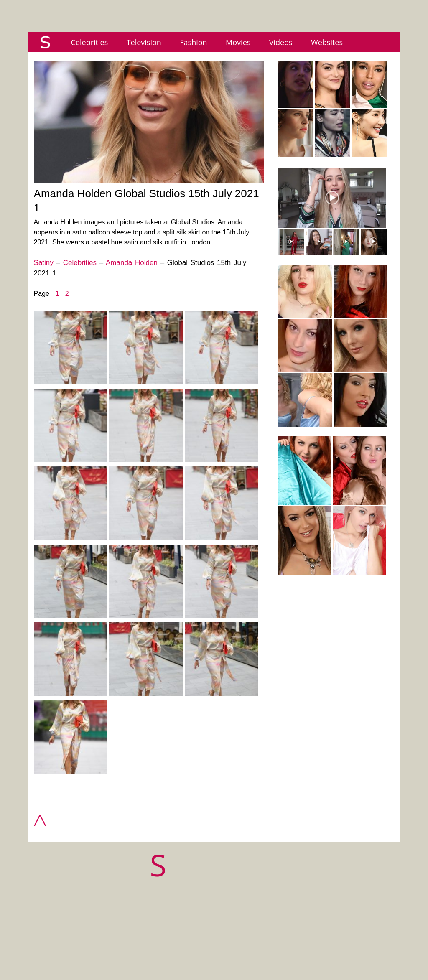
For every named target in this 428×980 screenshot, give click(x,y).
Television (144, 42)
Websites (327, 42)
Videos (281, 42)
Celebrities (90, 42)
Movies (238, 42)
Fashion (193, 42)
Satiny (44, 263)
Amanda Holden (132, 263)
